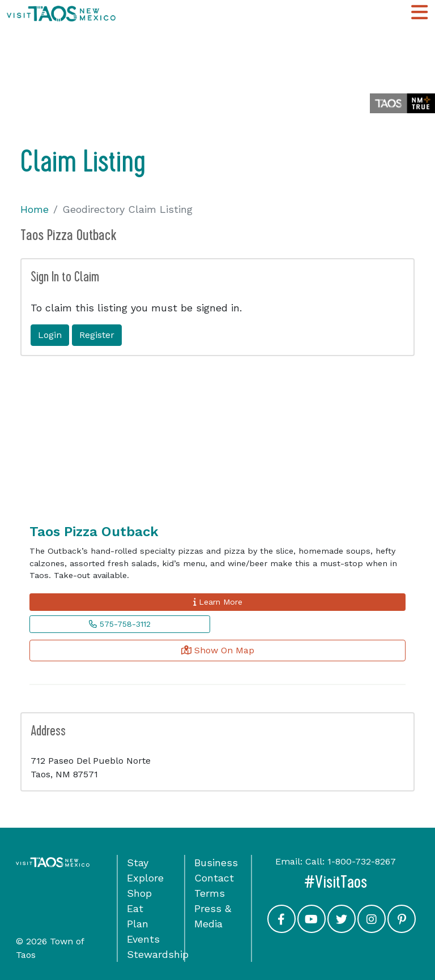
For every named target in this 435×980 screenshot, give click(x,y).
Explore (145, 878)
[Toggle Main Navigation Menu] (419, 13)
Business (216, 863)
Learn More (218, 602)
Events (143, 939)
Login (50, 335)
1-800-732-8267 (362, 861)
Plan (138, 924)
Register (97, 335)
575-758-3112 (120, 624)
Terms (210, 893)
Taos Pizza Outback (94, 532)
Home (35, 209)
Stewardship (158, 954)
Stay (138, 863)
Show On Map (218, 650)
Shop (139, 893)
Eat (135, 908)
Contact (214, 878)
